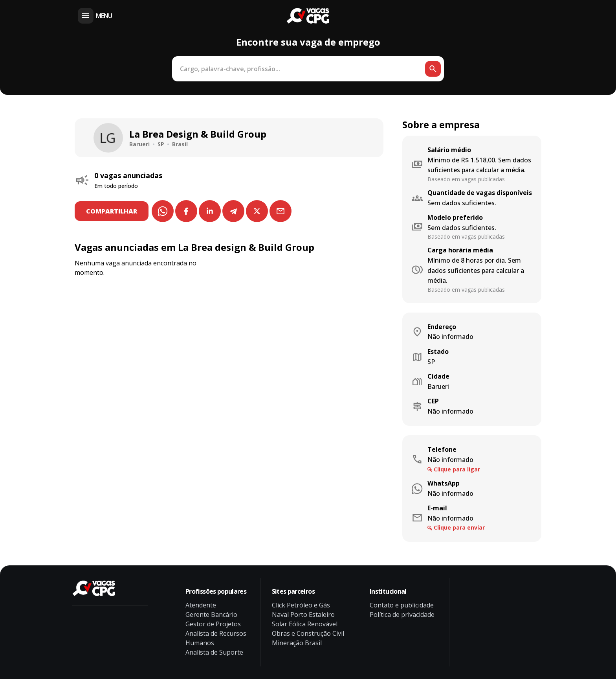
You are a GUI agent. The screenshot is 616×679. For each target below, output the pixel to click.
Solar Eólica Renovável (305, 624)
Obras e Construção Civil (308, 633)
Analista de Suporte (214, 652)
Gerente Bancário (211, 615)
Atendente (201, 605)
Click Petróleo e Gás (301, 605)
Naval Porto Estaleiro (303, 615)
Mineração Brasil (297, 643)
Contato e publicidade (402, 605)
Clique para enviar (459, 527)
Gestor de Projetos (213, 624)
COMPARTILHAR (113, 211)
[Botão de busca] (433, 69)
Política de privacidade (402, 615)
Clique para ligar (457, 469)
